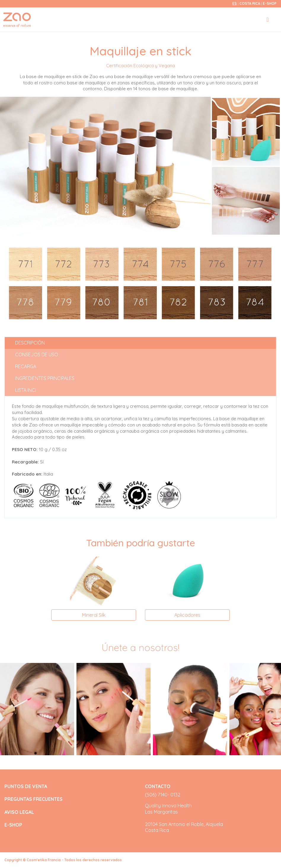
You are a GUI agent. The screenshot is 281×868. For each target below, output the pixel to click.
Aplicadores (187, 615)
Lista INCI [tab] (25, 390)
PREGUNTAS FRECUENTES (33, 799)
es (235, 3)
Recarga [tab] (26, 366)
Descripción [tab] (30, 343)
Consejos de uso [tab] (37, 355)
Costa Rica (250, 3)
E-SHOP (270, 3)
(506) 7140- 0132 (163, 795)
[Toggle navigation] (268, 20)
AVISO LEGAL (19, 812)
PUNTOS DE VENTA (26, 786)
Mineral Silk (94, 615)
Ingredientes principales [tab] (45, 378)
